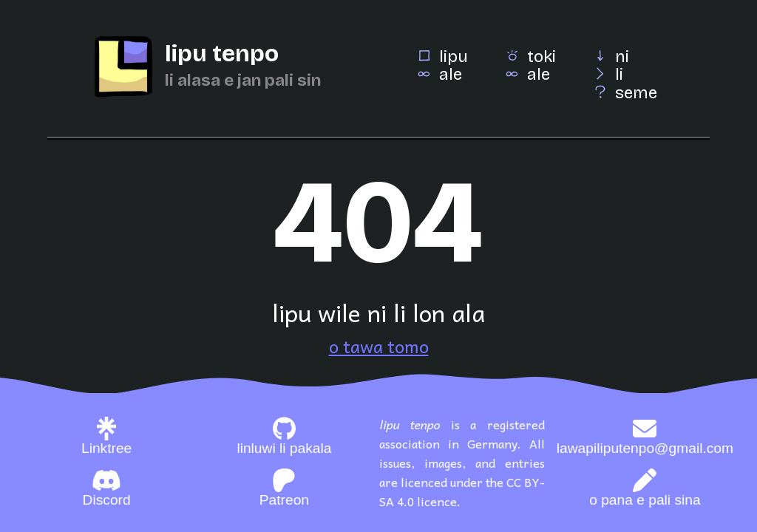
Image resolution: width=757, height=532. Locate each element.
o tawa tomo (379, 346)
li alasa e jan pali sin (243, 80)
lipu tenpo (222, 54)
